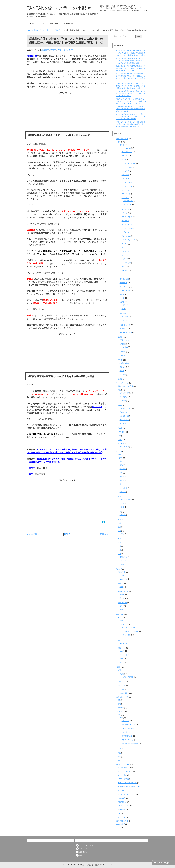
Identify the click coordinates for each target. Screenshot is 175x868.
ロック (124, 255)
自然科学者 (122, 572)
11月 (119, 550)
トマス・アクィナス (128, 240)
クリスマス (123, 561)
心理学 (120, 360)
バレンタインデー (126, 499)
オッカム (125, 244)
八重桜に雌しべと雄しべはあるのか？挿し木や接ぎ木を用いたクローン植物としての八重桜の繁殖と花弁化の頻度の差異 (130, 86)
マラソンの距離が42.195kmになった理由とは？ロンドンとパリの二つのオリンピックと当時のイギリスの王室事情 (131, 117)
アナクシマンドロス (128, 163)
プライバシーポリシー (87, 845)
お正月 (120, 458)
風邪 (119, 640)
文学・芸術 (120, 712)
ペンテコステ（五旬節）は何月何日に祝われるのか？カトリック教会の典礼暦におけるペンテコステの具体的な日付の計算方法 (130, 53)
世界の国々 (122, 432)
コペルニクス (124, 575)
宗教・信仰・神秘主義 (125, 386)
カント (124, 267)
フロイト (123, 367)
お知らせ (119, 827)
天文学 (122, 598)
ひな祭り (123, 515)
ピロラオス (125, 175)
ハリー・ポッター (128, 728)
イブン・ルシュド (128, 232)
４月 (119, 519)
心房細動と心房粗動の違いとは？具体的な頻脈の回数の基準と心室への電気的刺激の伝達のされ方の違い (130, 109)
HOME (32, 24)
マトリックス (122, 775)
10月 (119, 546)
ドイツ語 (121, 674)
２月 (119, 496)
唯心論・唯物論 (125, 290)
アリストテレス (127, 217)
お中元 (122, 534)
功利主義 (123, 344)
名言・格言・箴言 (126, 333)
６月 (119, 527)
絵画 (119, 757)
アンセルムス (126, 236)
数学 (121, 606)
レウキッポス (126, 190)
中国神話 (123, 401)
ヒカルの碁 (122, 798)
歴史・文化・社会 (122, 383)
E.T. (119, 813)
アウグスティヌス (128, 225)
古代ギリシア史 (125, 408)
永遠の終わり (126, 732)
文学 (119, 715)
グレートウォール (124, 806)
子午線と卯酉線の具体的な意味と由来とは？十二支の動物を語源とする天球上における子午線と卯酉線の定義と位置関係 (130, 61)
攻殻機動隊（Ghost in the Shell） (129, 787)
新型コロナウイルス (128, 627)
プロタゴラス (128, 201)
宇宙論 (122, 302)
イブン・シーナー (128, 228)
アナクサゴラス (127, 186)
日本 (119, 436)
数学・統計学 (122, 603)
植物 (121, 587)
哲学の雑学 (123, 329)
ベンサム (125, 347)
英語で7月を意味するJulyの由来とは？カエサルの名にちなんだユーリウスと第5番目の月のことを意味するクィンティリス (131, 101)
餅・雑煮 (123, 484)
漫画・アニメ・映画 (123, 764)
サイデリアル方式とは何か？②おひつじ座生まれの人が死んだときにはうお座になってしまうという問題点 (130, 94)
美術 (119, 753)
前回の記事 (32, 56)
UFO (123, 309)
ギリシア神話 (124, 393)
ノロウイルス (126, 635)
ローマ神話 (123, 397)
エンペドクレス (127, 182)
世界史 (120, 405)
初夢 (121, 473)
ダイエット (123, 655)
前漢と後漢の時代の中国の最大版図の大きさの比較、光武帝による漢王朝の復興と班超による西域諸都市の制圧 (130, 68)
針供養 (122, 507)
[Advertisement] (67, 112)
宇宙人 (124, 305)
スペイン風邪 (124, 643)
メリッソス (125, 156)
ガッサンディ (126, 251)
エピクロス (125, 221)
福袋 (121, 461)
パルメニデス (126, 148)
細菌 (121, 620)
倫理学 (120, 337)
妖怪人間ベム (122, 802)
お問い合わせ (69, 24)
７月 (119, 531)
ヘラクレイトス (127, 179)
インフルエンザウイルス (130, 631)
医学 (71, 50)
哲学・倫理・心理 (122, 139)
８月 (119, 539)
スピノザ (125, 259)
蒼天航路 (121, 790)
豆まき (122, 503)
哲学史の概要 (124, 279)
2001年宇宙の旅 (123, 779)
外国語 (118, 667)
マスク (122, 651)
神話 (119, 390)
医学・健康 (63, 50)
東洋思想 (123, 313)
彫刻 (119, 761)
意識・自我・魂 (125, 325)
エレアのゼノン (127, 152)
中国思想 (125, 316)
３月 (119, 512)
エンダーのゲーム (128, 740)
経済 (119, 704)
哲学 (119, 142)
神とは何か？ (124, 287)
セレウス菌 (97, 407)
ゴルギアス (127, 205)
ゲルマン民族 (124, 416)
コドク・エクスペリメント (127, 794)
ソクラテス (125, 209)
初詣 (121, 465)
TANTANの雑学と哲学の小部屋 (59, 8)
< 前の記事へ (33, 534)
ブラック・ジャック (125, 771)
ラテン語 (121, 689)
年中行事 (119, 451)
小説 (121, 718)
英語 (119, 670)
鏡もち (122, 480)
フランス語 (122, 682)
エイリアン (122, 817)
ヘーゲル (125, 271)
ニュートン (123, 579)
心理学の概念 (124, 363)
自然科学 (45, 50)
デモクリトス (126, 194)
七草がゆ (123, 492)
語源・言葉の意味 (122, 821)
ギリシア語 (122, 686)
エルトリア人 (124, 420)
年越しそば (123, 557)
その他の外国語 (123, 693)
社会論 (122, 298)
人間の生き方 (124, 340)
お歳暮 (122, 565)
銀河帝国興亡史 (127, 736)
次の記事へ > (102, 534)
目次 (42, 24)
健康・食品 (122, 648)
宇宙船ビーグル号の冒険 (130, 744)
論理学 (120, 379)
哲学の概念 (123, 283)
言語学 (120, 440)
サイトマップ (84, 849)
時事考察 (121, 708)
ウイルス (123, 624)
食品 (121, 663)
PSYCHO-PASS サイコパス (127, 783)
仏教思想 (125, 320)
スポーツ (121, 444)
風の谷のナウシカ (124, 767)
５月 (119, 523)
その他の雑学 (120, 824)
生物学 (53, 50)
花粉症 (122, 659)
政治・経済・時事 (122, 697)
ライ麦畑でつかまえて (129, 725)
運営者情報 (54, 24)
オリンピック (124, 447)
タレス (124, 160)
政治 (119, 700)
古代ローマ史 (124, 412)
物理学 (122, 594)
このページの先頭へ (164, 863)
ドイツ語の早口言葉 (127, 677)
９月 (119, 542)
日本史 (120, 428)
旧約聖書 (123, 352)
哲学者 (122, 145)
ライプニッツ (126, 263)
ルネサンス (123, 424)
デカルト (125, 248)
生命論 (122, 294)
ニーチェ (125, 274)
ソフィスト (125, 198)
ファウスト (125, 721)
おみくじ (123, 469)
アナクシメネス (127, 167)
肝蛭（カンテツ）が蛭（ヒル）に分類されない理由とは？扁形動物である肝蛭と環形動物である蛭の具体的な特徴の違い (130, 124)
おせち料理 (123, 488)
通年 (119, 454)
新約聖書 (123, 356)
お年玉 (122, 476)
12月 (119, 554)
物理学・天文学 (123, 591)
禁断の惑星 (122, 810)
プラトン (125, 213)
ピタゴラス (125, 171)
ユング (122, 371)
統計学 (122, 610)
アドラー (123, 375)
